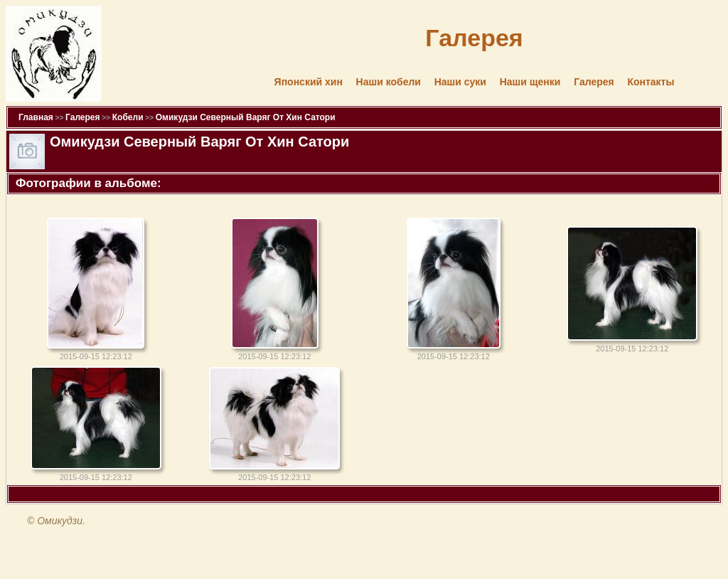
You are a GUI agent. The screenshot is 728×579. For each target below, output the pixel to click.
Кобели (128, 117)
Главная (36, 117)
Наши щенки (530, 82)
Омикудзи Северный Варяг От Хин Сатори (246, 117)
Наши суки (460, 82)
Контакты (651, 82)
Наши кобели (389, 82)
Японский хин (309, 82)
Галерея (594, 82)
